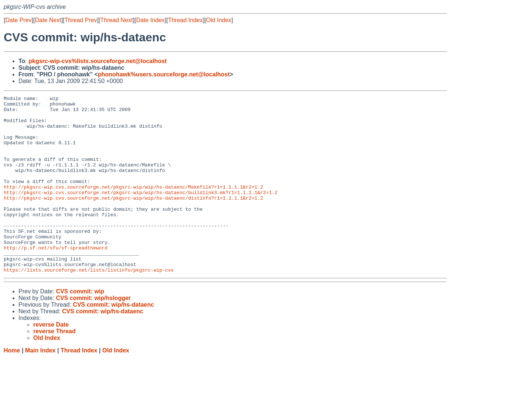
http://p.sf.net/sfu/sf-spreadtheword (56, 279)
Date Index (150, 20)
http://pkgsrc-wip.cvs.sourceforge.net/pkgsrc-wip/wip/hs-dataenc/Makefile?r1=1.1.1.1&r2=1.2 (133, 206)
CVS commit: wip (80, 327)
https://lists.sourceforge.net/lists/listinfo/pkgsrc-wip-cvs (89, 305)
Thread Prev (81, 20)
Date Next (48, 20)
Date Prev (18, 20)
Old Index (219, 20)
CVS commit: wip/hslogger (93, 333)
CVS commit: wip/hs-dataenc (113, 340)
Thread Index (185, 20)
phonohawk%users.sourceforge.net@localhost (164, 74)
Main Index (40, 386)
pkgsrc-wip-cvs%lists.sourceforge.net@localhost (98, 61)
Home (12, 386)
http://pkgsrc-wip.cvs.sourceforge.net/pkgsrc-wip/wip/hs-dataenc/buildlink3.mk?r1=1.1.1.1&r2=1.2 (141, 212)
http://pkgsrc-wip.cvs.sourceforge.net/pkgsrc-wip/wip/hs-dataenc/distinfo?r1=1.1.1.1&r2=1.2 (133, 219)
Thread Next (116, 20)
